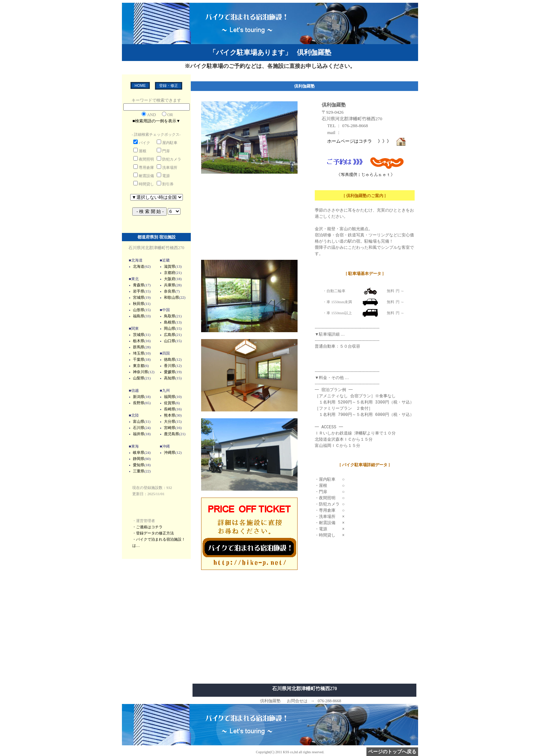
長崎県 (170, 409)
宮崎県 (170, 428)
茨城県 (139, 335)
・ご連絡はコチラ (147, 527)
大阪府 (170, 279)
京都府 (170, 273)
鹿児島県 (172, 434)
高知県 (170, 378)
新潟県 (139, 397)
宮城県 (139, 297)
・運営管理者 (144, 521)
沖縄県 (170, 452)
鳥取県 (170, 316)
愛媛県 (170, 372)
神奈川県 (141, 372)
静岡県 (139, 459)
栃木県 (139, 341)
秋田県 (139, 304)
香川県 (170, 366)
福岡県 (170, 397)
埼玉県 (139, 353)
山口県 (170, 341)
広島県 (170, 335)
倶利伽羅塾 (334, 105)
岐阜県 (139, 452)
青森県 (139, 285)
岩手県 (139, 291)
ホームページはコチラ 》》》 (367, 141)
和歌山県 (172, 297)
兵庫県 (170, 285)
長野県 (139, 403)
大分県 (170, 421)
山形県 (139, 310)
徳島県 (170, 359)
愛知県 (139, 465)
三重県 (139, 471)
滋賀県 (170, 266)
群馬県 (139, 347)
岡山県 (170, 328)
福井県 (139, 434)
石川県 (139, 428)
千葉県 (139, 359)
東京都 (139, 366)
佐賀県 (170, 403)
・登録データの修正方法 (153, 533)
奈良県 (170, 291)
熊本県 (170, 415)
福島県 (139, 316)
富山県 (139, 421)
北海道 (139, 266)
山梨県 (139, 378)
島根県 (170, 322)
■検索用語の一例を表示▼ (156, 121)
